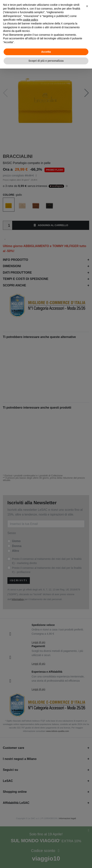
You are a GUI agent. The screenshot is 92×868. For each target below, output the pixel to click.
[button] (87, 6)
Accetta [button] (46, 52)
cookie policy (30, 20)
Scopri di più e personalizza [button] (46, 61)
